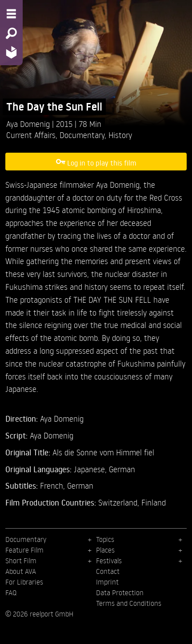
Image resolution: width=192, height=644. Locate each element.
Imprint (107, 582)
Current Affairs (31, 135)
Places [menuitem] (105, 550)
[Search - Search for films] (11, 33)
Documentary (82, 135)
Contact (108, 571)
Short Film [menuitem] (21, 561)
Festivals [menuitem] (109, 561)
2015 (65, 124)
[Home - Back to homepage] (11, 52)
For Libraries (24, 582)
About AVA (21, 571)
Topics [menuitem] (105, 539)
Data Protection (120, 593)
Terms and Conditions (129, 603)
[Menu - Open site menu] (11, 14)
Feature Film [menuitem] (24, 550)
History (120, 135)
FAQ (11, 593)
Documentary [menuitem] (26, 539)
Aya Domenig (29, 124)
